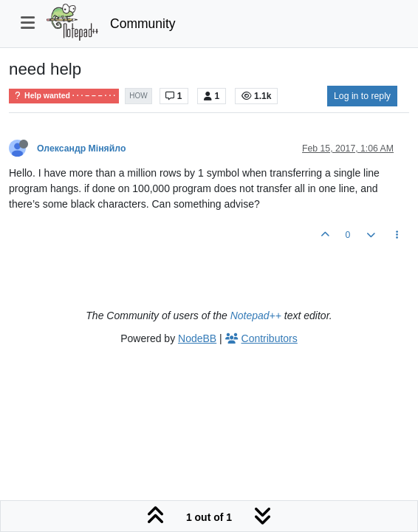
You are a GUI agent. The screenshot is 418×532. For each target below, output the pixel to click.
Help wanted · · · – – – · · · (64, 96)
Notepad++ (256, 316)
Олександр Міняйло (81, 149)
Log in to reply (362, 96)
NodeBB (197, 338)
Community (143, 24)
